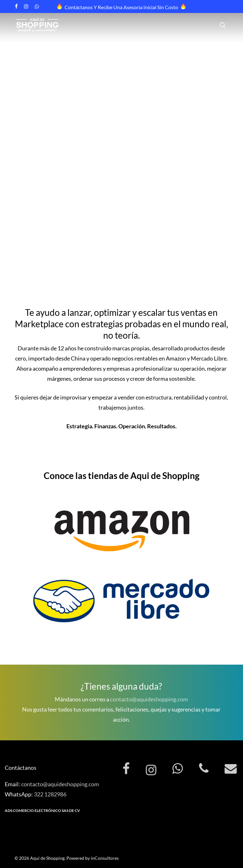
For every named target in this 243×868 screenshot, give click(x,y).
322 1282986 (50, 794)
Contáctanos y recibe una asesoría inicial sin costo (121, 7)
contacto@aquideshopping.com (149, 699)
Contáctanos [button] (27, 200)
